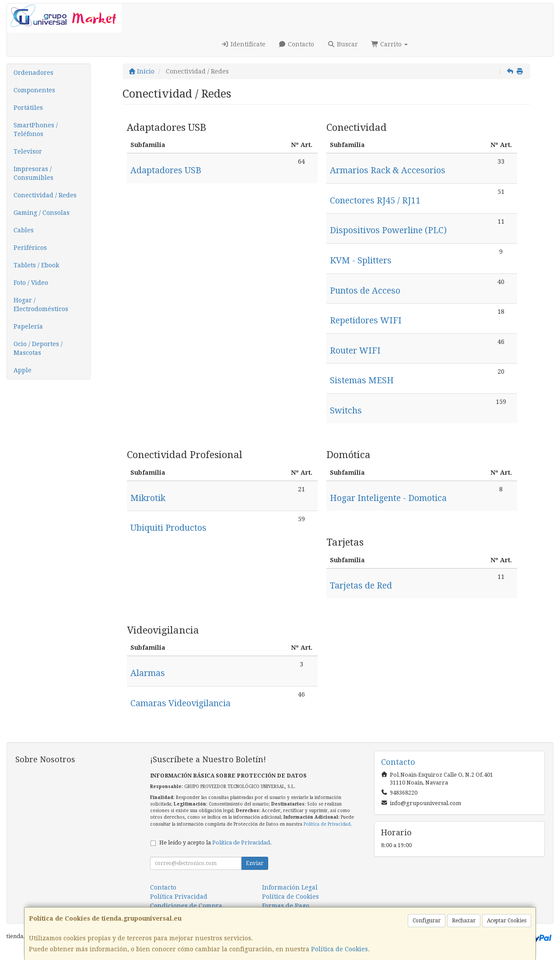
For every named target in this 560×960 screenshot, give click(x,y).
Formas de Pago (286, 906)
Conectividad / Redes (45, 195)
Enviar (255, 863)
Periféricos (30, 248)
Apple (23, 370)
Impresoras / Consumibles (33, 173)
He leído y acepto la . (215, 843)
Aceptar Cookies (507, 921)
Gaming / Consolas (42, 213)
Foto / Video (31, 283)
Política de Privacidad (327, 824)
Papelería (28, 326)
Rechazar (464, 921)
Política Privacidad (179, 897)
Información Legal (290, 887)
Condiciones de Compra (186, 906)
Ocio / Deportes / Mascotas (38, 348)
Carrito (390, 44)
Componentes (34, 90)
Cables (24, 230)
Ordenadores (33, 73)
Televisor (28, 151)
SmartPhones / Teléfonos (36, 130)
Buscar (343, 44)
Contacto (297, 44)
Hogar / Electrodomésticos (41, 305)
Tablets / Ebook (36, 265)
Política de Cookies (339, 949)
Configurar (427, 921)
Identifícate (243, 44)
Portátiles (28, 108)
